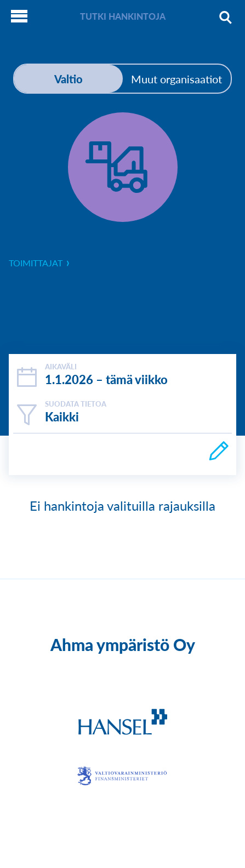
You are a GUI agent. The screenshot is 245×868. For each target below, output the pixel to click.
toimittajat (42, 263)
